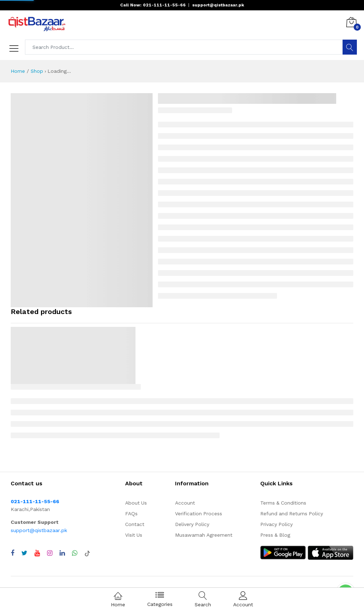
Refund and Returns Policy (292, 514)
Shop (37, 71)
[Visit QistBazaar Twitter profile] (24, 553)
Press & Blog (275, 535)
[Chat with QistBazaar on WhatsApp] (75, 553)
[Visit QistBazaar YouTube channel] (37, 553)
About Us (136, 503)
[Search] (350, 47)
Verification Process (199, 514)
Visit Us (134, 535)
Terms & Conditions (283, 503)
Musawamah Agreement (204, 535)
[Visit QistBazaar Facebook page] (12, 553)
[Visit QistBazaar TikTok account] (87, 553)
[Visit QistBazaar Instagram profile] (50, 553)
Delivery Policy (192, 524)
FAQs (131, 514)
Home (18, 71)
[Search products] (184, 47)
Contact (135, 524)
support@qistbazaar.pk (39, 530)
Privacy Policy (276, 524)
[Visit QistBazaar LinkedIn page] (62, 553)
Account (185, 503)
